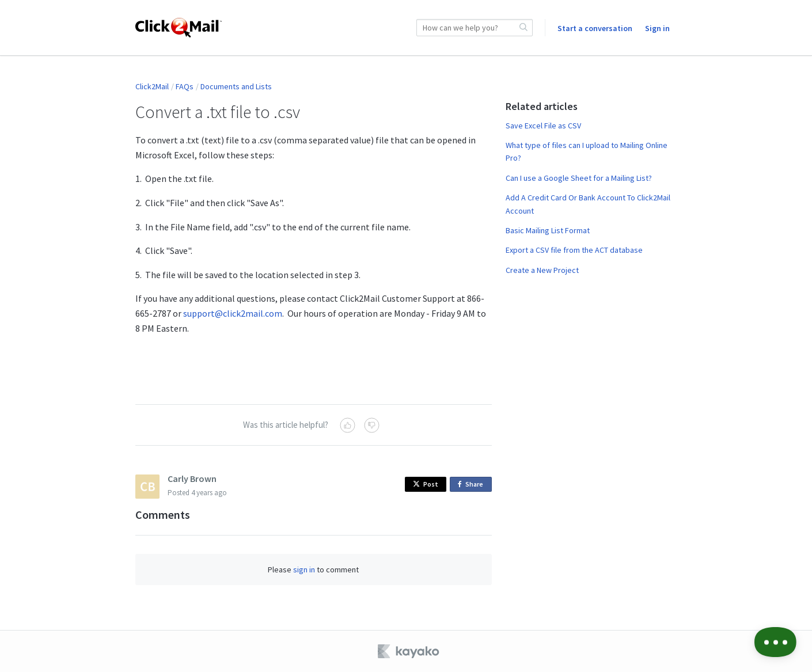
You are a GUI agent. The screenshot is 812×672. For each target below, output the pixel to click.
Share (473, 485)
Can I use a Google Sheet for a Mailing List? (579, 178)
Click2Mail (152, 86)
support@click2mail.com (233, 313)
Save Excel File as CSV (543, 126)
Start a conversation (595, 28)
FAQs (185, 86)
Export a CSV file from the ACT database (574, 250)
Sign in (657, 28)
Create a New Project (542, 270)
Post (426, 484)
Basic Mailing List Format (548, 230)
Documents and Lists (236, 86)
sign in (304, 570)
